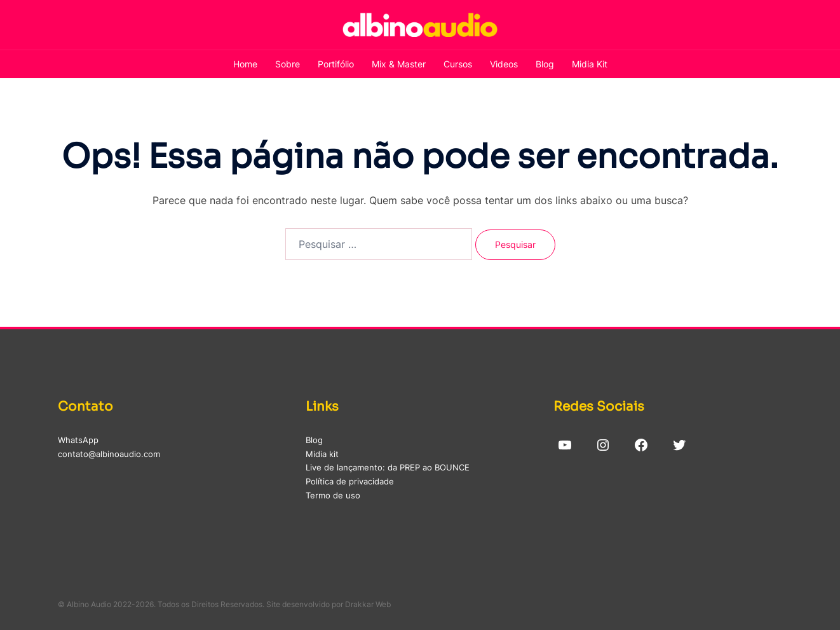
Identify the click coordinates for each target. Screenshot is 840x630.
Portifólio (336, 64)
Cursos (458, 64)
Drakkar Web (368, 604)
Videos (504, 64)
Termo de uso (333, 495)
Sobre (288, 64)
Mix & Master (399, 64)
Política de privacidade (350, 481)
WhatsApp (78, 440)
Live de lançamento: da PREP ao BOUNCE (388, 467)
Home (245, 64)
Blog (545, 64)
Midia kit (322, 454)
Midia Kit (590, 64)
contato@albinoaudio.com (109, 454)
